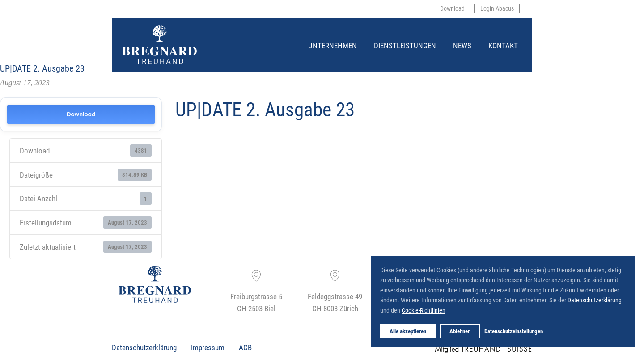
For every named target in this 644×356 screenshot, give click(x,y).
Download (81, 114)
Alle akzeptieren (408, 331)
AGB (245, 347)
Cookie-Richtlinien (424, 310)
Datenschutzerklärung (144, 347)
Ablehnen (460, 331)
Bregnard (123, 26)
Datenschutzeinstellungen (514, 331)
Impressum (208, 347)
